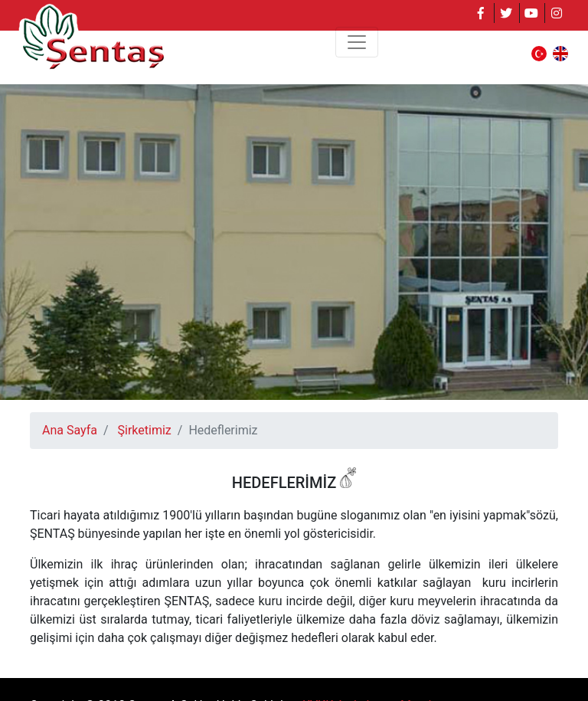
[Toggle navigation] (357, 42)
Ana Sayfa (70, 430)
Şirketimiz (145, 430)
